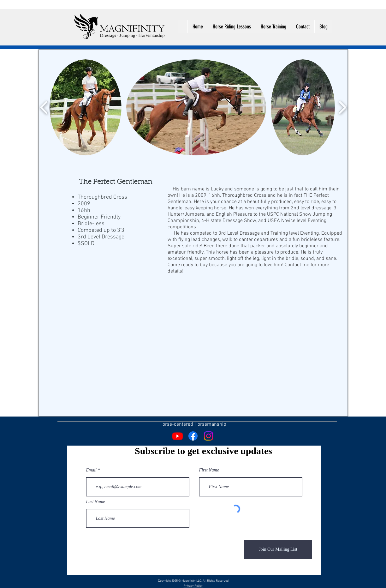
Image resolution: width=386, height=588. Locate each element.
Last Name (96, 502)
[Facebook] (193, 436)
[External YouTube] (122, 315)
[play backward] (44, 107)
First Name (209, 470)
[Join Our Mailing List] (278, 549)
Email (91, 470)
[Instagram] (208, 436)
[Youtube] (178, 436)
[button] (86, 107)
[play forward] (342, 107)
